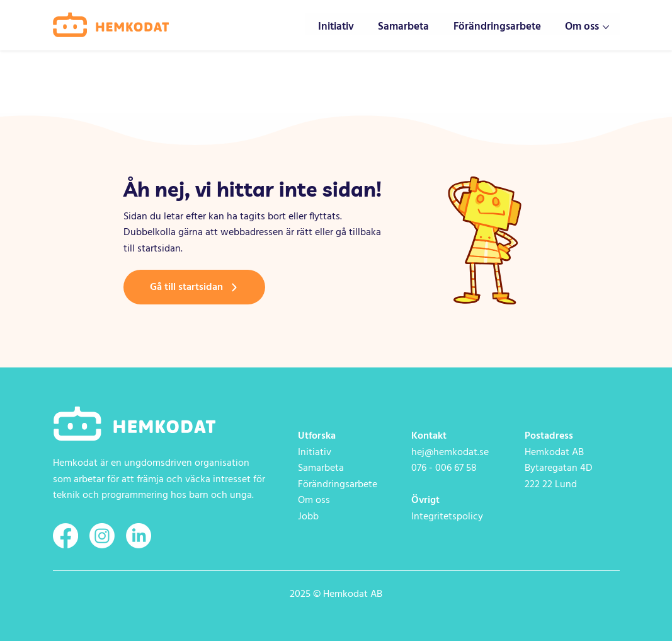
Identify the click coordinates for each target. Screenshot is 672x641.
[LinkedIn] (139, 536)
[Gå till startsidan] (194, 287)
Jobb (308, 517)
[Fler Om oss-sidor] (606, 27)
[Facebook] (65, 536)
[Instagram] (102, 536)
